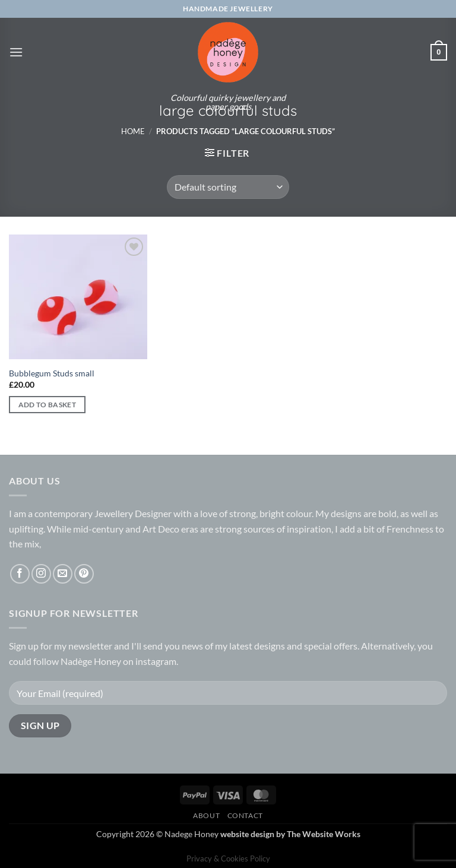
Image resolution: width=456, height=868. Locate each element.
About (206, 815)
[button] (16, 52)
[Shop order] (228, 187)
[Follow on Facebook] (20, 574)
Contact (245, 815)
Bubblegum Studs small (52, 373)
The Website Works (324, 834)
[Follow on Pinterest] (84, 574)
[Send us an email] (63, 574)
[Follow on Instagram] (41, 574)
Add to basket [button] (47, 405)
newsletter (90, 646)
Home (133, 131)
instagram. (157, 661)
